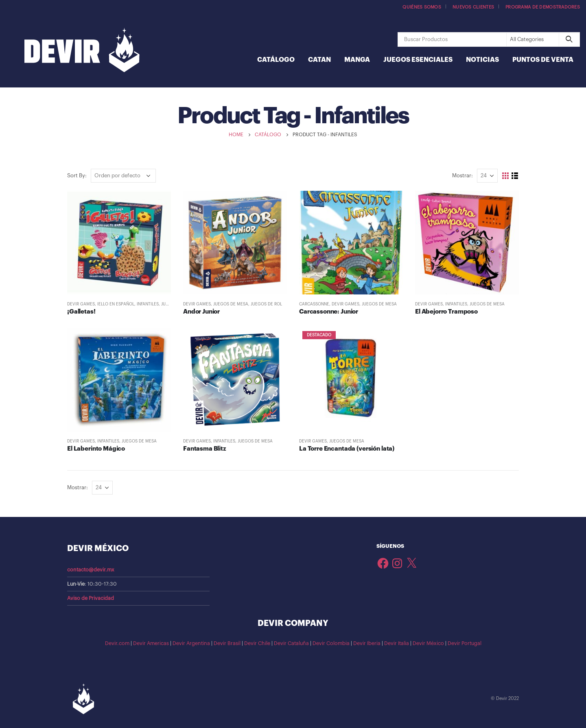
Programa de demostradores (543, 7)
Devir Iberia (367, 643)
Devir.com (117, 643)
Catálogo (276, 60)
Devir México (428, 643)
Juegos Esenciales (418, 60)
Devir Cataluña (291, 643)
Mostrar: (462, 175)
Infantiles (148, 304)
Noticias (482, 60)
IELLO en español (116, 304)
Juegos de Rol (266, 304)
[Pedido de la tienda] (123, 176)
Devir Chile (257, 643)
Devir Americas (151, 643)
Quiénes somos (422, 7)
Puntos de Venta (543, 60)
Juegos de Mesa (231, 304)
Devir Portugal (465, 643)
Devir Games (81, 304)
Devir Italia (397, 643)
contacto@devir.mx (91, 570)
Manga (357, 60)
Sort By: (77, 175)
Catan (319, 60)
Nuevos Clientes (473, 7)
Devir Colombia (331, 643)
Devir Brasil (227, 643)
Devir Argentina (191, 643)
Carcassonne (314, 304)
